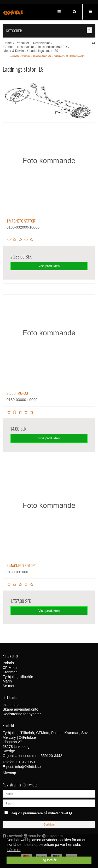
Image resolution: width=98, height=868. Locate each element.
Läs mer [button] (14, 850)
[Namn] (49, 793)
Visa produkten (49, 266)
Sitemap (9, 773)
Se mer (8, 686)
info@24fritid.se (28, 767)
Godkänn (49, 824)
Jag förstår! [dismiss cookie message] (49, 860)
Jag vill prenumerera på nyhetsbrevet (46, 812)
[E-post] (49, 803)
